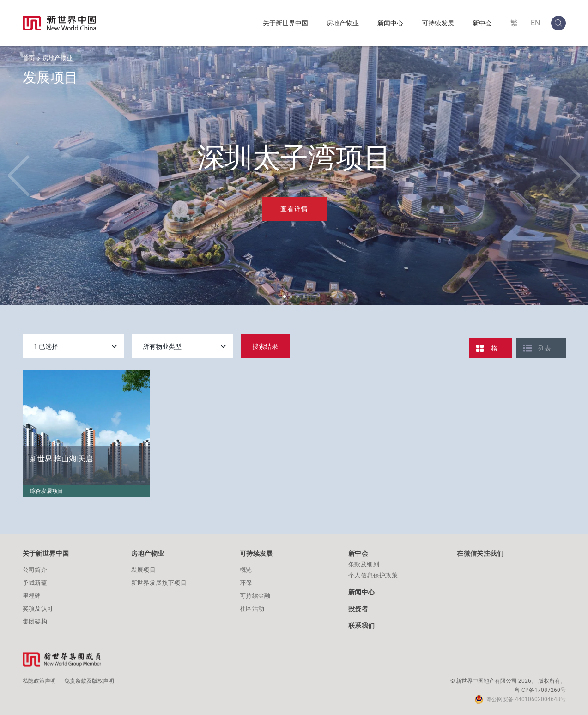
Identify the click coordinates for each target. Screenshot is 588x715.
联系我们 (362, 625)
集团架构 (35, 621)
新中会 (482, 23)
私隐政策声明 (39, 681)
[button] (285, 297)
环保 (246, 583)
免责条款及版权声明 (89, 681)
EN (535, 23)
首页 (29, 58)
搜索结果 (265, 346)
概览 (246, 570)
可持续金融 (255, 596)
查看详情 (294, 209)
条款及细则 (364, 564)
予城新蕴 (35, 583)
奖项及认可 (38, 609)
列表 (545, 348)
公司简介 (35, 570)
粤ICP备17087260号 (540, 690)
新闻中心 (390, 23)
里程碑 (32, 596)
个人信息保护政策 (373, 575)
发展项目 (144, 570)
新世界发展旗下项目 (159, 583)
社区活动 (252, 609)
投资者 (358, 609)
